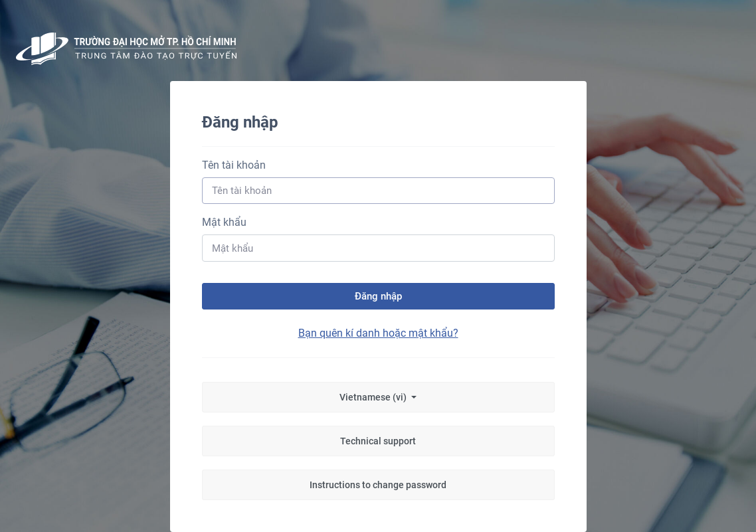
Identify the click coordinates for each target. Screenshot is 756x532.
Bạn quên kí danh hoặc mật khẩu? (378, 333)
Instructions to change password (378, 485)
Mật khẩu (224, 222)
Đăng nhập (378, 296)
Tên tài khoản (234, 165)
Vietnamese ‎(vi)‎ (374, 397)
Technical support (378, 441)
